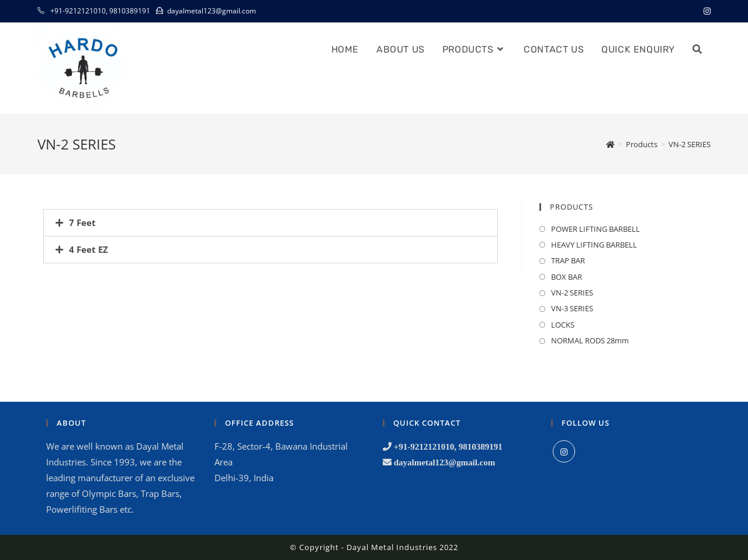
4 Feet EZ (89, 249)
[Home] (610, 144)
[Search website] (697, 50)
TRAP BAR (568, 260)
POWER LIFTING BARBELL (595, 229)
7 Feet (82, 222)
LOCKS (563, 325)
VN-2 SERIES (572, 293)
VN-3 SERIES (572, 308)
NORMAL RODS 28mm (590, 340)
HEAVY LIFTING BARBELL (594, 245)
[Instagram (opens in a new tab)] (705, 11)
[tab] (271, 223)
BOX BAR (567, 277)
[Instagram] (564, 451)
